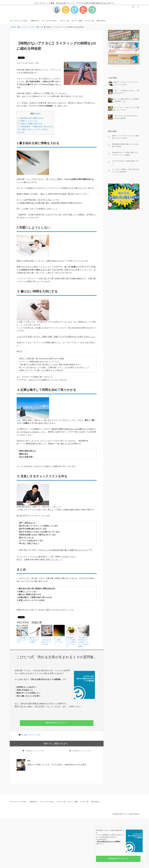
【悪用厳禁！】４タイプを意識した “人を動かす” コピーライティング (71, 641)
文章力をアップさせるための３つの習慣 (34, 640)
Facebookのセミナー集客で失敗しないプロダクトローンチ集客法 (125, 154)
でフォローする (35, 748)
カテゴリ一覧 (64, 21)
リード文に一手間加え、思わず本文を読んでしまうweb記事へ (126, 171)
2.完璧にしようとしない (28, 121)
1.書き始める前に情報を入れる (31, 118)
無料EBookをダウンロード (57, 720)
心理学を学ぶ (35, 21)
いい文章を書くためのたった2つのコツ (22, 640)
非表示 (37, 114)
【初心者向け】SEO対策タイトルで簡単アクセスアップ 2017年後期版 (84, 641)
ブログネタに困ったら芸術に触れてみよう (126, 162)
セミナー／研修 (77, 21)
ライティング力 (34, 732)
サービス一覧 (89, 21)
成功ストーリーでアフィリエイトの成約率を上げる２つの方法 (126, 137)
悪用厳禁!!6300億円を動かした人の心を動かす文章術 (125, 145)
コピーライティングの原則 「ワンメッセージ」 (59, 640)
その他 (40, 27)
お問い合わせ (101, 21)
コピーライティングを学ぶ (19, 21)
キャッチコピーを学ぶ (50, 21)
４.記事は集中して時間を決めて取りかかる (35, 126)
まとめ (21, 132)
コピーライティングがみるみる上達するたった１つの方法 (46, 641)
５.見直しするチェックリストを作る (33, 129)
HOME (13, 27)
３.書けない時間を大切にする (30, 124)
